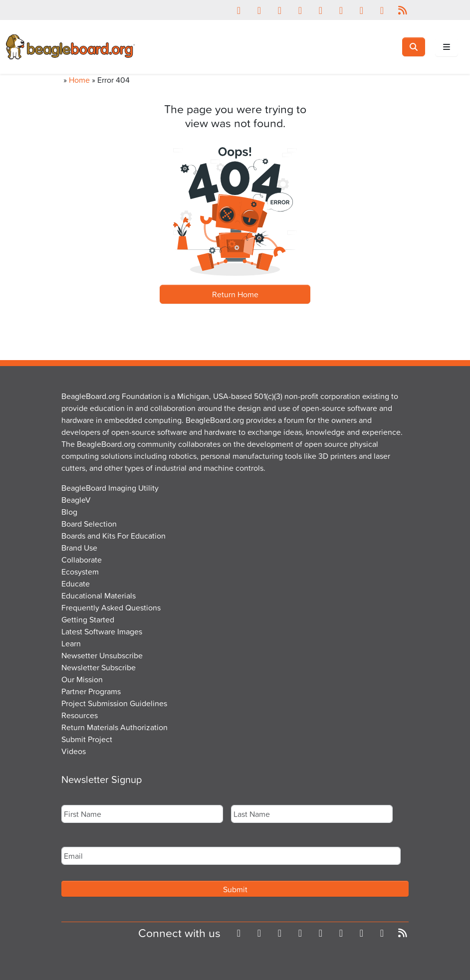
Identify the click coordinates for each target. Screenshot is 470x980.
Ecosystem (80, 572)
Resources (80, 715)
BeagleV (76, 500)
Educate (76, 584)
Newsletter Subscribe (99, 667)
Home (79, 80)
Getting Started (88, 619)
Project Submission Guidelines (114, 703)
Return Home (235, 294)
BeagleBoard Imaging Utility (110, 488)
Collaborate (82, 560)
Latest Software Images (102, 631)
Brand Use (79, 548)
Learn (71, 643)
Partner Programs (91, 691)
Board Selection (89, 524)
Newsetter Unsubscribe (102, 655)
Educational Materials (99, 595)
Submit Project (87, 739)
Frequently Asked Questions (111, 607)
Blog (69, 512)
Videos (74, 751)
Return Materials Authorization (115, 727)
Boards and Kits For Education (114, 536)
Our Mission (82, 679)
